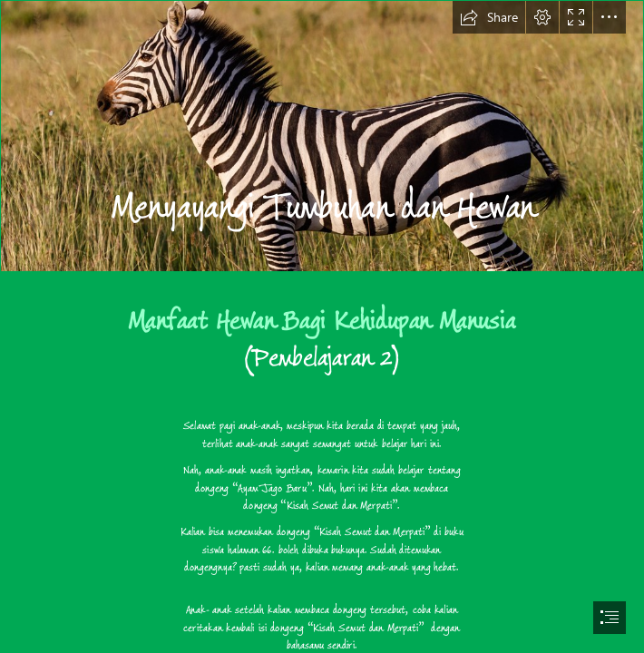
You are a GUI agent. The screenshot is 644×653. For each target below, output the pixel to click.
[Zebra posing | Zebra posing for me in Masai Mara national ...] (322, 136)
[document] (322, 326)
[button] (489, 17)
